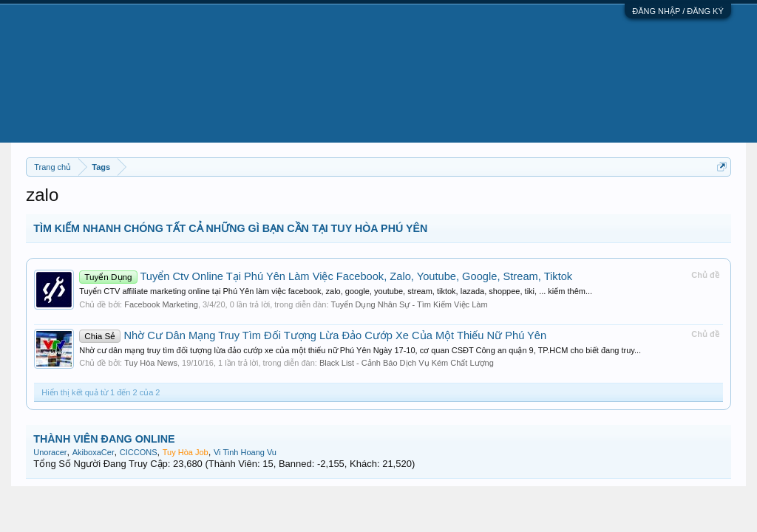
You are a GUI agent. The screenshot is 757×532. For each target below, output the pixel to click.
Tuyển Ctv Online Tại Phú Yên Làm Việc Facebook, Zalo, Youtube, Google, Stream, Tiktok (326, 276)
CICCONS (139, 452)
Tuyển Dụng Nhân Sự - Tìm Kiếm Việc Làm (409, 304)
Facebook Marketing (161, 304)
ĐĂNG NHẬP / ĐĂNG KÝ (678, 11)
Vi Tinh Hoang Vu (245, 452)
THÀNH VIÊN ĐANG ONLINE (104, 439)
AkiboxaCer (94, 452)
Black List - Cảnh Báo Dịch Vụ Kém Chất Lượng (407, 363)
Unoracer (50, 452)
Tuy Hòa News (151, 363)
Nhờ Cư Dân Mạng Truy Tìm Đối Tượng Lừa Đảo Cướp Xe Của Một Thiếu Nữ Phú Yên (313, 335)
